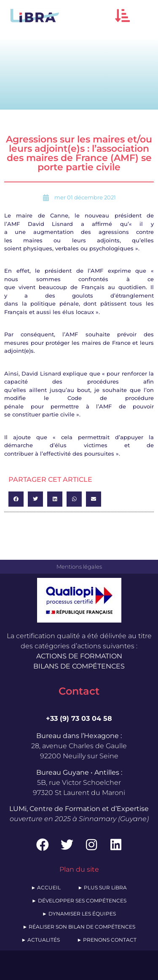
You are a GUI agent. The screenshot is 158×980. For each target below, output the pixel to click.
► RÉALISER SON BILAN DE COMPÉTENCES (79, 927)
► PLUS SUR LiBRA (103, 887)
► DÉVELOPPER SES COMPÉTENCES (79, 901)
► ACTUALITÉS (41, 940)
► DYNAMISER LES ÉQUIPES (79, 914)
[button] (122, 15)
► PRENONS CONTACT (107, 940)
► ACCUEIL (46, 887)
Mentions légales (79, 567)
